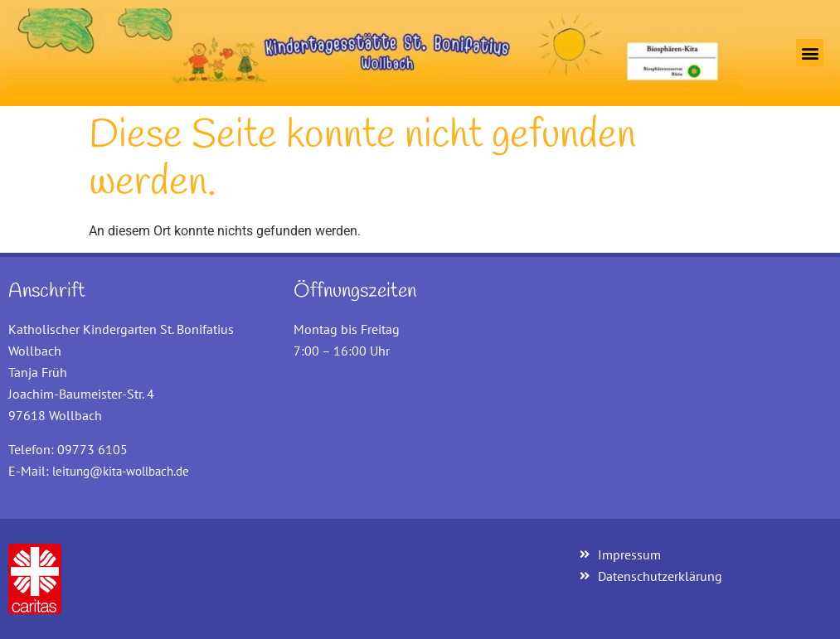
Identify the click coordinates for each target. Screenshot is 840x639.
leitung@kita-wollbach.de (121, 471)
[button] (810, 53)
